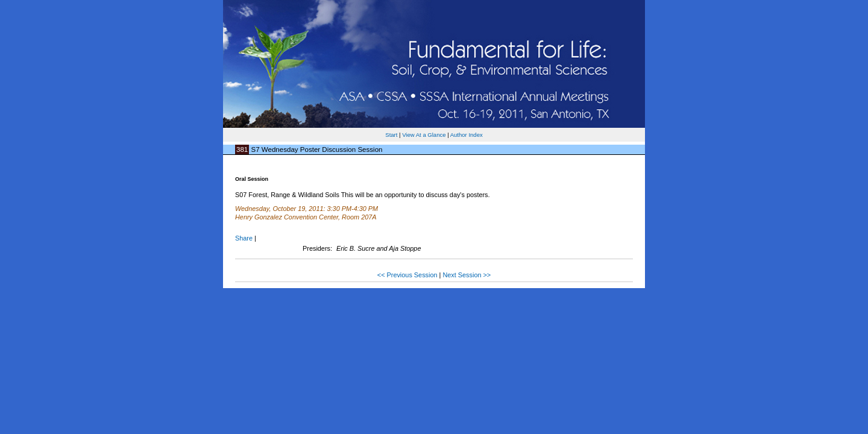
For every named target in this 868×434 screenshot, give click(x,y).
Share (244, 238)
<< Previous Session (407, 275)
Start (391, 135)
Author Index (467, 135)
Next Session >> (467, 275)
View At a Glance (424, 135)
